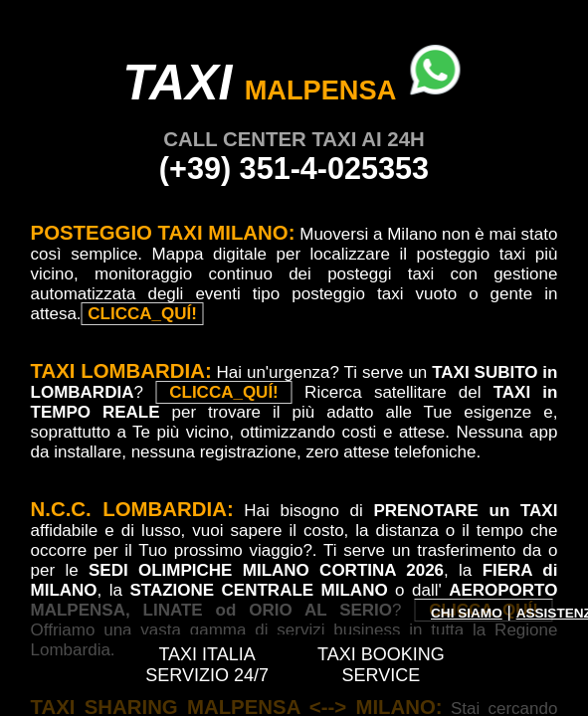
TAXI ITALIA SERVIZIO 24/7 (207, 665)
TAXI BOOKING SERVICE (381, 665)
